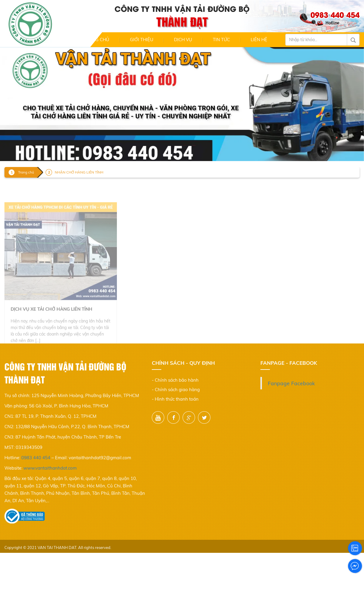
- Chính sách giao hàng (176, 390)
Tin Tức (221, 40)
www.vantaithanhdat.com (50, 468)
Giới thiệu (142, 40)
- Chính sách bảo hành (175, 380)
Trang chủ (96, 40)
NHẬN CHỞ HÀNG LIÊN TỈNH (79, 172)
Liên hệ (259, 40)
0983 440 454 (36, 458)
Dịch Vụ (183, 40)
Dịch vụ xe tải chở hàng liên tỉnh (51, 317)
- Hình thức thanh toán (175, 399)
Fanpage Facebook (291, 383)
